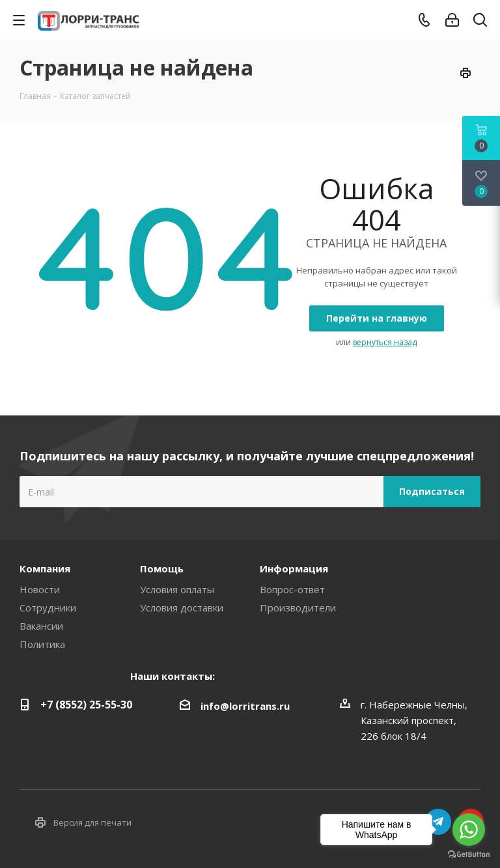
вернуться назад (385, 342)
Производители (298, 608)
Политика (42, 644)
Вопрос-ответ (292, 589)
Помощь (162, 568)
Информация (294, 568)
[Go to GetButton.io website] (469, 855)
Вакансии (41, 626)
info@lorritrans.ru (245, 706)
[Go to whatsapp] (469, 830)
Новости (40, 589)
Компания (45, 568)
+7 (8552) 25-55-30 (86, 705)
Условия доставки (182, 608)
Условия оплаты (177, 589)
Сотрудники (48, 608)
